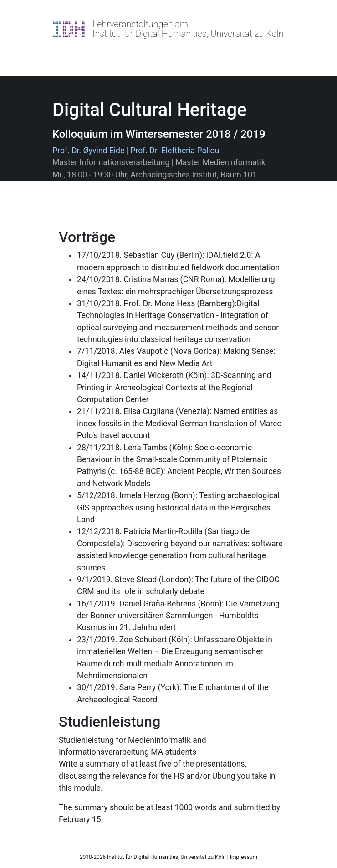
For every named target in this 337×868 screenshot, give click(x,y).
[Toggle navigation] (66, 50)
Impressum (244, 857)
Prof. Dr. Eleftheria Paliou (175, 151)
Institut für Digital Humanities (143, 857)
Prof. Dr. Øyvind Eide (88, 151)
